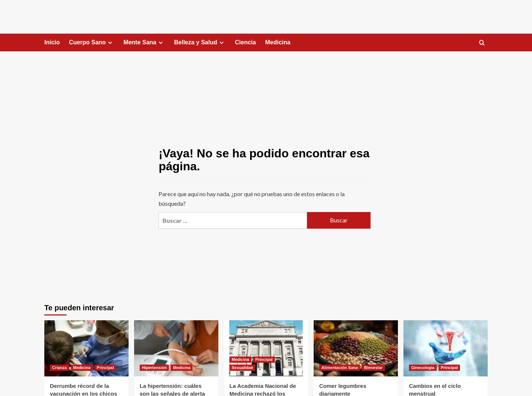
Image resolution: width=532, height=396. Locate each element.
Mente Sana (144, 42)
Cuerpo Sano (92, 42)
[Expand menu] (110, 43)
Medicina (278, 42)
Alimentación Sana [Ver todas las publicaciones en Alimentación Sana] (340, 368)
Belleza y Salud (200, 42)
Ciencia (245, 42)
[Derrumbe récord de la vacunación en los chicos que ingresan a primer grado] (86, 348)
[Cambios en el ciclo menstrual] (446, 348)
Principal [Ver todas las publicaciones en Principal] (105, 368)
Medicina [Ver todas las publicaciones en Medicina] (82, 368)
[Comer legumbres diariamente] (356, 348)
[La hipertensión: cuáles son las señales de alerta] (176, 348)
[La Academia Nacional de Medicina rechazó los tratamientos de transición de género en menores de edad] (266, 348)
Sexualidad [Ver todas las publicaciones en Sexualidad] (242, 368)
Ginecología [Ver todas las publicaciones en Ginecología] (423, 368)
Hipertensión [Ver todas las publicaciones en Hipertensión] (154, 368)
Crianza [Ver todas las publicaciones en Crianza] (59, 368)
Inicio (52, 42)
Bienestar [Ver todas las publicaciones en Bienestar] (373, 368)
